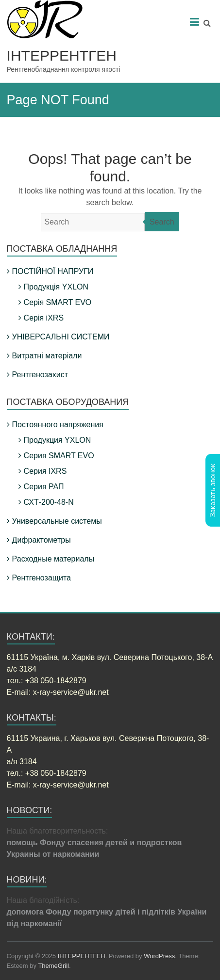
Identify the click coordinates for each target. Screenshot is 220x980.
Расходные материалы (53, 559)
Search (162, 222)
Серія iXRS (44, 318)
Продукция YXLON (58, 440)
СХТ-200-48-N (49, 502)
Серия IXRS (45, 471)
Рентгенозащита (42, 578)
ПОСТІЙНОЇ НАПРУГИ (53, 271)
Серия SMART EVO (59, 456)
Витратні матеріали (47, 356)
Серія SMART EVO (58, 302)
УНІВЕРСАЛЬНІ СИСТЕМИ (61, 337)
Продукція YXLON (56, 287)
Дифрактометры (42, 540)
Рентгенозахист (40, 375)
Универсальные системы (57, 521)
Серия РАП (44, 487)
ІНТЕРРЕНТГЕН (62, 56)
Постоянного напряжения (58, 425)
